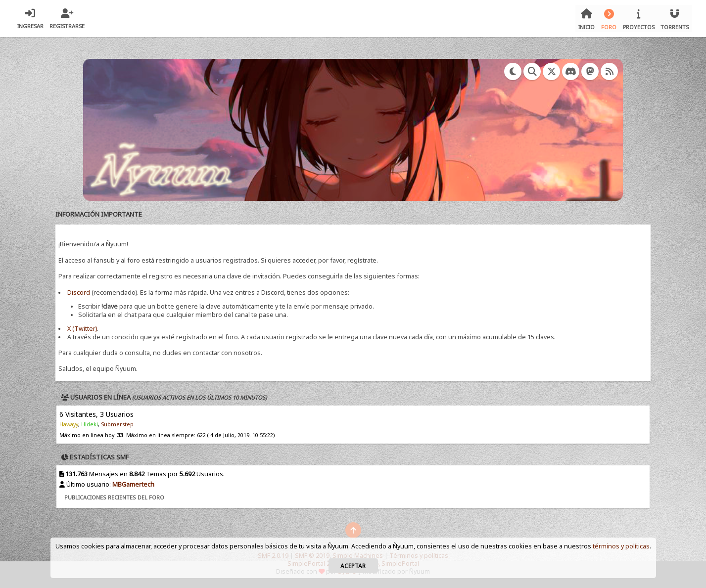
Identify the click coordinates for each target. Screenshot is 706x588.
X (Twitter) (82, 329)
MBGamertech (133, 484)
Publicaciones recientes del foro (114, 497)
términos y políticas (621, 546)
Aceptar (353, 566)
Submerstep (117, 424)
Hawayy (69, 424)
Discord (79, 293)
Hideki (90, 424)
